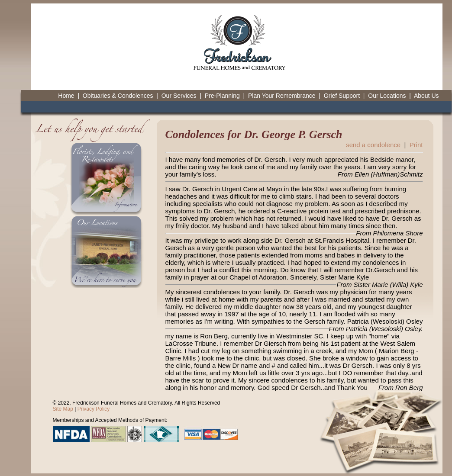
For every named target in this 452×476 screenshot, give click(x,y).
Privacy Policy (94, 409)
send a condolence (373, 145)
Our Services (179, 96)
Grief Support (342, 96)
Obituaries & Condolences (118, 96)
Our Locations (387, 96)
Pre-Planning (222, 96)
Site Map (63, 409)
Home (66, 96)
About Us (426, 96)
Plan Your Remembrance (282, 96)
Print (416, 145)
